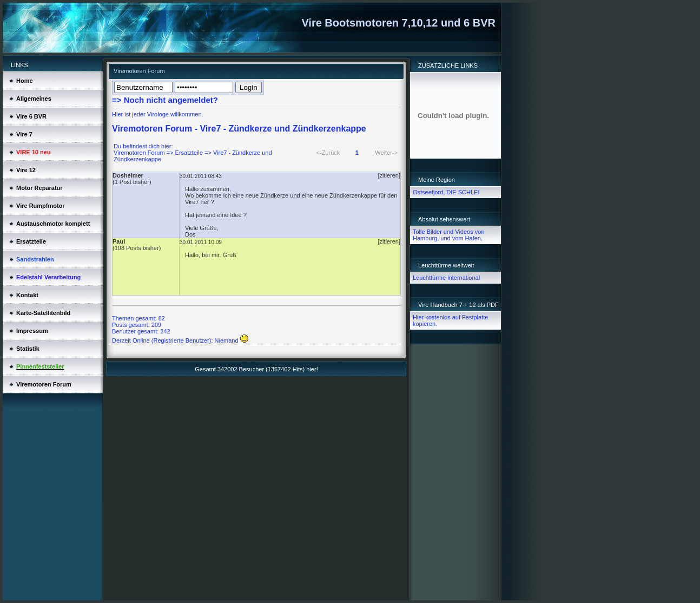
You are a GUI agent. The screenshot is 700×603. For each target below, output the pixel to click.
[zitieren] (389, 175)
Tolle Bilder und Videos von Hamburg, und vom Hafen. (449, 235)
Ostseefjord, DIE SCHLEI (446, 192)
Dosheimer (128, 175)
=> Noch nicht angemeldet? (165, 100)
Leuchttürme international (446, 278)
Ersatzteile (189, 153)
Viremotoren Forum (139, 153)
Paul (119, 241)
